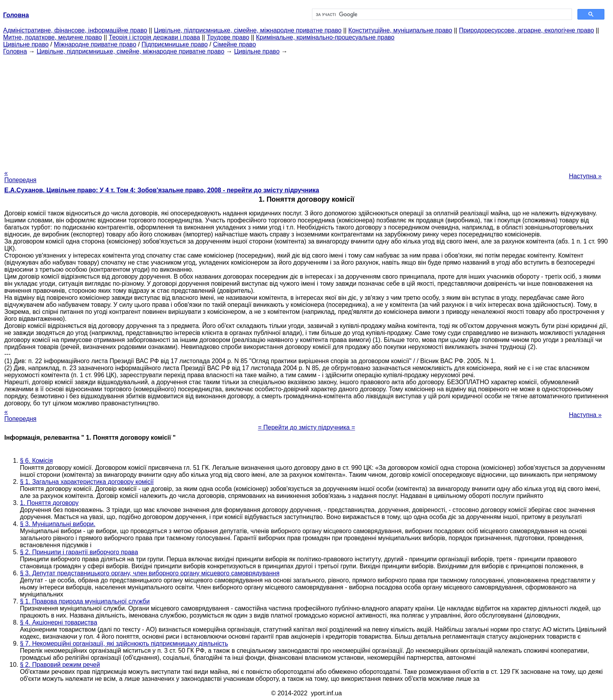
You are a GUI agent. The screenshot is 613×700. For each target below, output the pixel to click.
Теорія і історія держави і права (154, 37)
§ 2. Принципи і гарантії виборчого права (79, 552)
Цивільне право (26, 44)
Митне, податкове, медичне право (53, 37)
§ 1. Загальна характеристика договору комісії (87, 482)
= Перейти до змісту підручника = (307, 427)
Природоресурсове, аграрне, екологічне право (526, 30)
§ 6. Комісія (36, 461)
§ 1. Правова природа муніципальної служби (85, 601)
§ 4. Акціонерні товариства (59, 622)
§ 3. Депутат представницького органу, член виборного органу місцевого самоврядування (150, 573)
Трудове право (228, 37)
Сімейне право (235, 44)
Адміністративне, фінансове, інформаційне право (75, 30)
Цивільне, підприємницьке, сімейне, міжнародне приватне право (248, 30)
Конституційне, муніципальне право (400, 30)
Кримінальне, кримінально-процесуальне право (325, 37)
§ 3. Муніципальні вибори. (58, 524)
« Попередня (20, 176)
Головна (15, 51)
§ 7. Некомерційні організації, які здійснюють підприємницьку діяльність (124, 644)
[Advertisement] (306, 110)
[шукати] (441, 14)
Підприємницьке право (175, 44)
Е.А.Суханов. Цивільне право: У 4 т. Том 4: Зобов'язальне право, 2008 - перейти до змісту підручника (162, 190)
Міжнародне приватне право (95, 44)
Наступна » (585, 176)
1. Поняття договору (49, 503)
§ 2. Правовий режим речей (60, 665)
